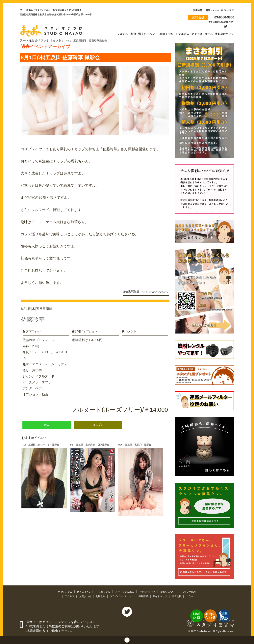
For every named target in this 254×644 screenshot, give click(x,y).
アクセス (66, 596)
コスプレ (98, 420)
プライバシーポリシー (122, 596)
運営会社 (180, 596)
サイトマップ (162, 596)
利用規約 (99, 596)
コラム (193, 596)
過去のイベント (83, 591)
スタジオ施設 (193, 591)
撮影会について (172, 591)
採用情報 (145, 596)
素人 (47, 420)
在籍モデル (103, 591)
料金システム (62, 591)
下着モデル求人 (149, 591)
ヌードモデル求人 (125, 591)
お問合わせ (83, 596)
